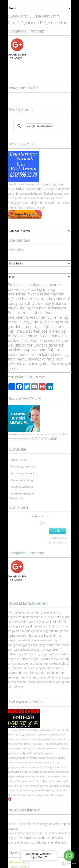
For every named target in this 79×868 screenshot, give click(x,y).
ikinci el (12, 795)
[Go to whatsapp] (69, 856)
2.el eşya (50, 189)
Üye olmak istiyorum (57, 543)
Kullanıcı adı (38, 516)
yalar (31, 184)
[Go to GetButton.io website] (69, 864)
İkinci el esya (16, 612)
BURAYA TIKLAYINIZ (45, 439)
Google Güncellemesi (22, 487)
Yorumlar (16, 377)
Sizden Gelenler (19, 460)
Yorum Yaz (36, 377)
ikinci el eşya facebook (23, 473)
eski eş (23, 184)
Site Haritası (17, 249)
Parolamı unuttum (58, 538)
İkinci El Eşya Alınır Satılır (24, 466)
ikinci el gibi (37, 776)
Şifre (43, 523)
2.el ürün (65, 749)
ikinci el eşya (19, 735)
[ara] (39, 126)
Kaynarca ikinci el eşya (23, 480)
